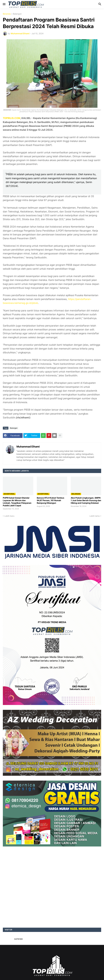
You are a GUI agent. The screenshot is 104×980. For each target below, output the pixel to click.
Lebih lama (95, 516)
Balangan (17, 14)
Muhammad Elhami (28, 447)
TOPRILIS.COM (12, 118)
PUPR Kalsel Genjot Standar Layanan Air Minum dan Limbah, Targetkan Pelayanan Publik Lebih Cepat (17, 502)
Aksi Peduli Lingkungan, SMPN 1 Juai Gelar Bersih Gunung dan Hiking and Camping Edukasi (86, 500)
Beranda (7, 14)
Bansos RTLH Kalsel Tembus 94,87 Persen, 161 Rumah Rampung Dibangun (51, 500)
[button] (4, 4)
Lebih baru (9, 516)
